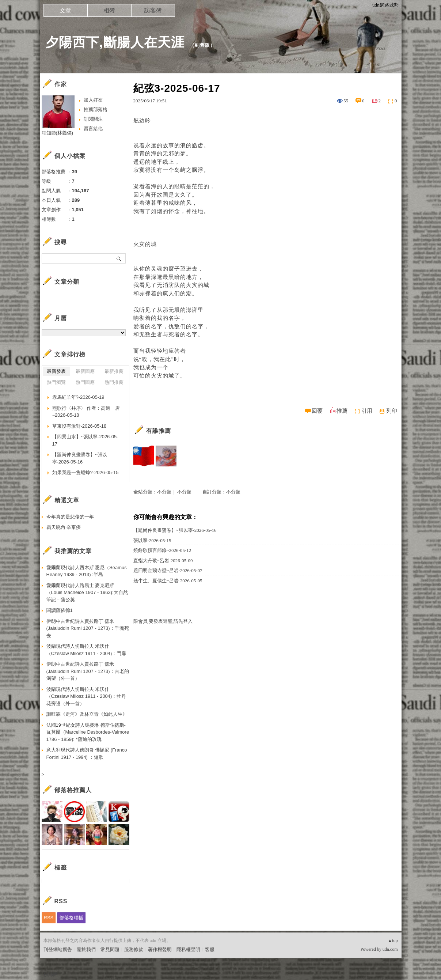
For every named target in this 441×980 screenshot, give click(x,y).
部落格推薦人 (73, 790)
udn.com (390, 949)
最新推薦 (114, 371)
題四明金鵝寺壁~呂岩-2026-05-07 (168, 570)
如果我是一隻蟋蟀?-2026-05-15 (85, 472)
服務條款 (134, 949)
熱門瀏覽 (56, 382)
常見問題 (110, 949)
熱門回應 (85, 382)
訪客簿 (153, 10)
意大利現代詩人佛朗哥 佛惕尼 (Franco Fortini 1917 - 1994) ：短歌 (87, 754)
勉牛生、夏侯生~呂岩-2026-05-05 (168, 581)
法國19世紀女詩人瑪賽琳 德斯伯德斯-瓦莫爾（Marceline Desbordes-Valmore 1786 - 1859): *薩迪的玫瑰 (88, 732)
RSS (49, 918)
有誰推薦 (159, 431)
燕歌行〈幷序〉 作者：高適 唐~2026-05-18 (86, 412)
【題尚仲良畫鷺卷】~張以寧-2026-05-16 (175, 530)
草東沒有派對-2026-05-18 (79, 426)
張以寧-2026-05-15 (152, 540)
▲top (393, 941)
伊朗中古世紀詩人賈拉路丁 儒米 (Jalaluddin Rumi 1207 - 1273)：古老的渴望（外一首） (88, 671)
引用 (367, 411)
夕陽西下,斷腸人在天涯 (115, 42)
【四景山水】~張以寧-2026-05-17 (85, 440)
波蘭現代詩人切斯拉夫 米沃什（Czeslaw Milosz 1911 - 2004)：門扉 (86, 650)
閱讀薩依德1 (60, 610)
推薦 (342, 411)
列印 (392, 411)
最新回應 (85, 371)
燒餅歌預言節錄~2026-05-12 (162, 550)
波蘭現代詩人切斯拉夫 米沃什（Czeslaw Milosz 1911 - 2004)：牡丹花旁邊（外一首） (86, 696)
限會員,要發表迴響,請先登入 (163, 621)
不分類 (164, 492)
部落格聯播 (71, 918)
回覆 (317, 411)
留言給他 (93, 128)
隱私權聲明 (188, 949)
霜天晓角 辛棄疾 (64, 527)
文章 (65, 10)
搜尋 (119, 258)
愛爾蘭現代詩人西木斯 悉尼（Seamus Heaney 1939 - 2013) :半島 (87, 571)
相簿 (109, 10)
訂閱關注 (93, 119)
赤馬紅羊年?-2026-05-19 (78, 397)
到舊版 (202, 45)
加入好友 (93, 100)
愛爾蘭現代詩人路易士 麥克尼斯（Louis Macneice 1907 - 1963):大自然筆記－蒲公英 (87, 593)
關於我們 (86, 949)
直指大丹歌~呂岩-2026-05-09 (163, 561)
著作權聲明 (160, 949)
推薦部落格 (96, 109)
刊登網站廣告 (58, 949)
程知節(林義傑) (58, 133)
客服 (210, 949)
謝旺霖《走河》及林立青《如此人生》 (87, 714)
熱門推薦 (114, 382)
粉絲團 (51, 974)
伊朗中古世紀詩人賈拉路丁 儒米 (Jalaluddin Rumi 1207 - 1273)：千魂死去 (88, 628)
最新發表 (56, 371)
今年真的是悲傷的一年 (70, 517)
